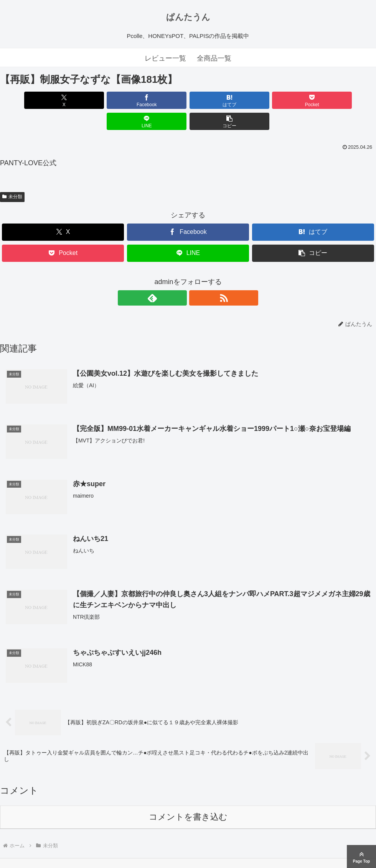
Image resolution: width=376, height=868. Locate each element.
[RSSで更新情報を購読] (197, 277)
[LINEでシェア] (283, 100)
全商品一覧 (214, 58)
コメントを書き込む (188, 797)
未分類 (12, 176)
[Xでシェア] (30, 100)
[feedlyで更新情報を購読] (179, 277)
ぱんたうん (188, 17)
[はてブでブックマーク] (156, 100)
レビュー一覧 (165, 58)
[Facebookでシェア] (93, 100)
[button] (346, 100)
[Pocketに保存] (220, 100)
